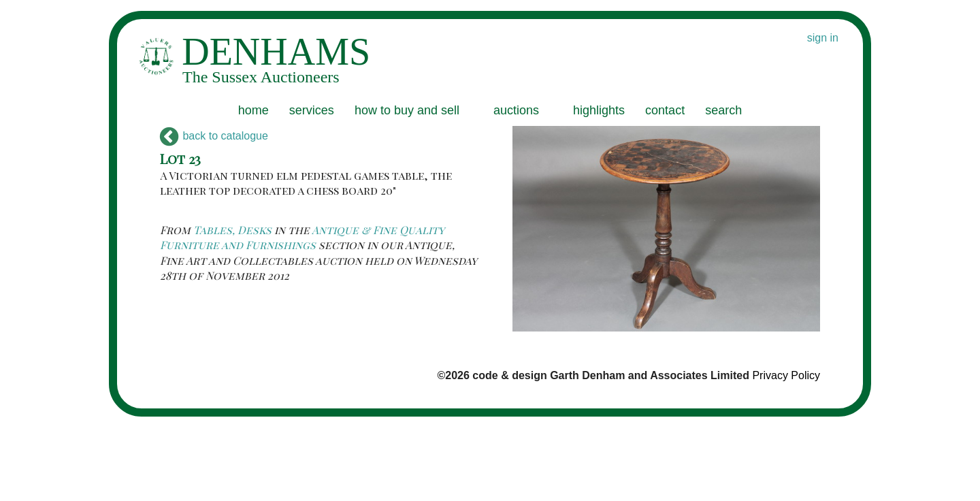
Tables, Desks (232, 230)
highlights (599, 110)
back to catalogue (214, 136)
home (254, 110)
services (312, 110)
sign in (823, 38)
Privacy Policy (786, 375)
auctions (516, 110)
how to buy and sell (407, 110)
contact (665, 110)
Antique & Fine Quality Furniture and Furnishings (302, 237)
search (723, 110)
